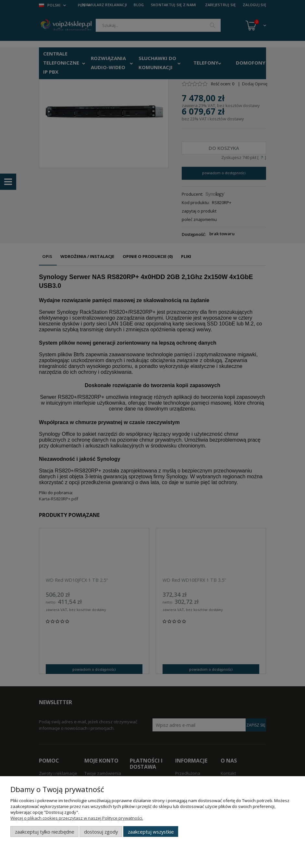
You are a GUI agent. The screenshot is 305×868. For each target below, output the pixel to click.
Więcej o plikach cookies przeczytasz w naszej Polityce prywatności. (77, 818)
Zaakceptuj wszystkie (151, 832)
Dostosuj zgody (101, 832)
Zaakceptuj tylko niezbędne (45, 832)
